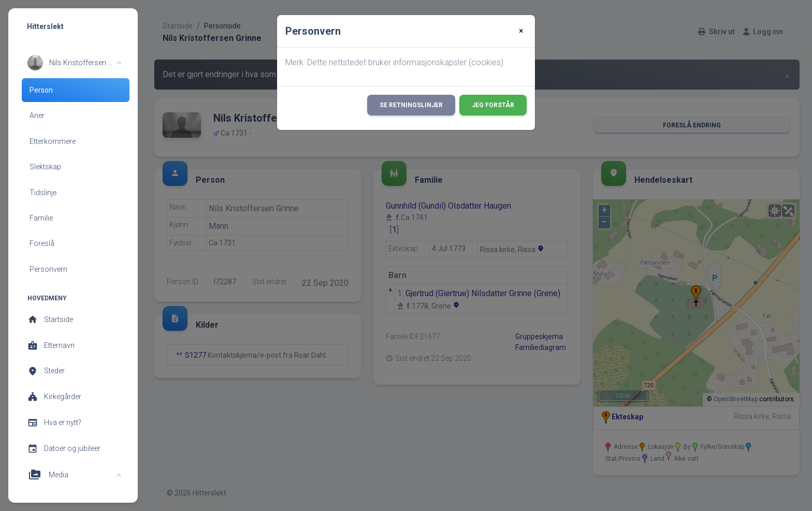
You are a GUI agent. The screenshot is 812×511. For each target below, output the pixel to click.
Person (41, 90)
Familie (41, 218)
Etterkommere (53, 141)
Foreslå (42, 243)
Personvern (48, 269)
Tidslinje (43, 193)
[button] (74, 63)
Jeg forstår (493, 105)
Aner (37, 115)
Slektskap (45, 167)
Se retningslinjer (411, 105)
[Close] (521, 31)
